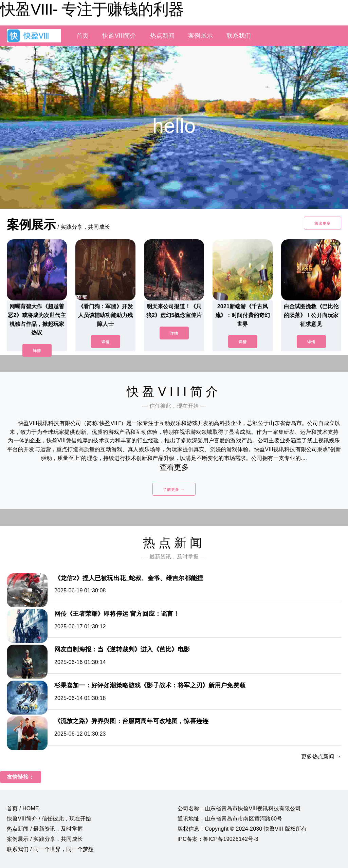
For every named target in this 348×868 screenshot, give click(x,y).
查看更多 (174, 467)
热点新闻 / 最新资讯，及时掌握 (45, 829)
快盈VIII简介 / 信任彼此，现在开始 (49, 819)
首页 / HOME (23, 808)
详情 (37, 351)
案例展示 (200, 36)
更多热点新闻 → (321, 756)
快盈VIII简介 (119, 36)
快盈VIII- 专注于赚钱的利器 (92, 9)
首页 (83, 36)
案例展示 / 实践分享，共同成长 (45, 839)
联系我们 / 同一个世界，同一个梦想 (50, 849)
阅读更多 (323, 223)
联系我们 (239, 36)
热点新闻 (162, 36)
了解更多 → (174, 490)
